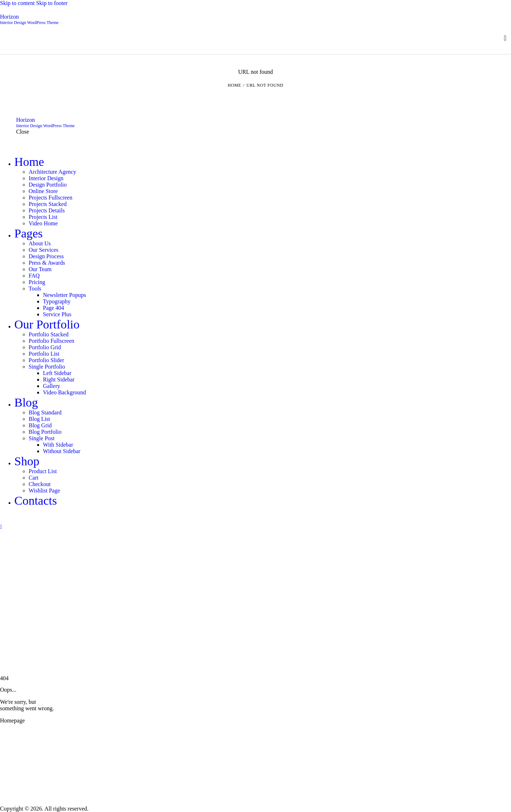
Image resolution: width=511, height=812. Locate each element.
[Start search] (505, 38)
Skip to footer (52, 3)
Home (234, 85)
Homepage (12, 720)
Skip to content (17, 3)
